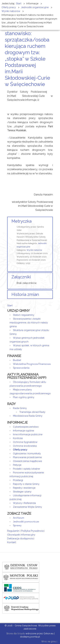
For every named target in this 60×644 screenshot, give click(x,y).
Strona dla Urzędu (15, 634)
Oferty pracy (20, 450)
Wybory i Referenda (24, 503)
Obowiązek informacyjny (21, 535)
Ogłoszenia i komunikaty (27, 453)
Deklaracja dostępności (21, 538)
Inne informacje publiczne (28, 434)
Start (10, 306)
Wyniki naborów (34, 250)
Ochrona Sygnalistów (25, 442)
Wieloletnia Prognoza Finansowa (32, 364)
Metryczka (22, 221)
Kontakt (12, 542)
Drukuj (48, 90)
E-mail (52, 90)
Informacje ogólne (23, 431)
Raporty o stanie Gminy (26, 484)
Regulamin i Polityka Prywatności (26, 531)
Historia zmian (25, 294)
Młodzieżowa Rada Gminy (28, 416)
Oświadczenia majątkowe (27, 461)
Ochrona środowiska (25, 446)
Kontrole (18, 438)
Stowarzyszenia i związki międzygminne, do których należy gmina (29, 323)
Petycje (17, 465)
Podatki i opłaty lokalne (26, 469)
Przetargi (18, 480)
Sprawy (17, 525)
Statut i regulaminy (24, 315)
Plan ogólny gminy (24, 397)
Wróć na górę (49, 642)
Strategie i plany (22, 492)
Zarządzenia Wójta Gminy (27, 507)
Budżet (17, 360)
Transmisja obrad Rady (32, 412)
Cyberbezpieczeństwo (26, 427)
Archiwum (19, 518)
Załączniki (21, 277)
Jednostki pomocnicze (26, 522)
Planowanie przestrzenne (27, 457)
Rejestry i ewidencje (24, 488)
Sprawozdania (21, 368)
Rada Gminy (20, 408)
